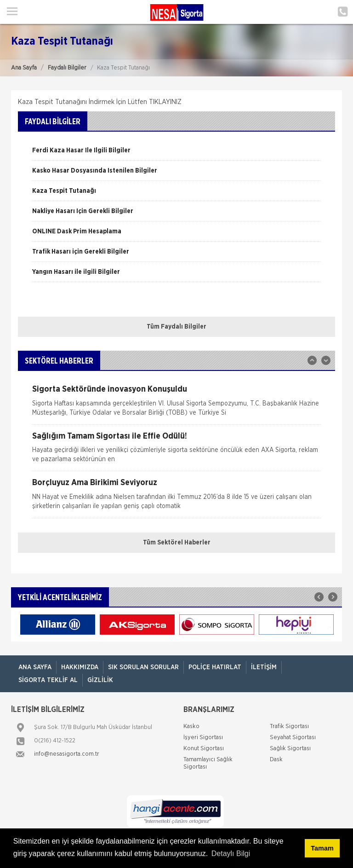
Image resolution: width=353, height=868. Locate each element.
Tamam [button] (322, 848)
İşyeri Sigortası (203, 738)
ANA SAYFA (35, 667)
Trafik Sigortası (289, 726)
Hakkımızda (80, 667)
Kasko (191, 726)
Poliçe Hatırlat (215, 667)
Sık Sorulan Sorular (143, 667)
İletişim (264, 667)
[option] (176, 154)
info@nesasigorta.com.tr (67, 754)
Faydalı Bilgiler (67, 68)
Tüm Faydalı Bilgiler (176, 327)
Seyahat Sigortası (293, 738)
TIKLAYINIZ (165, 102)
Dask (276, 760)
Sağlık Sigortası (290, 749)
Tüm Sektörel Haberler (177, 543)
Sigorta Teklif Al (48, 680)
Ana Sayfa (24, 68)
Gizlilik (100, 680)
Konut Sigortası (204, 749)
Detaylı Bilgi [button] (231, 854)
